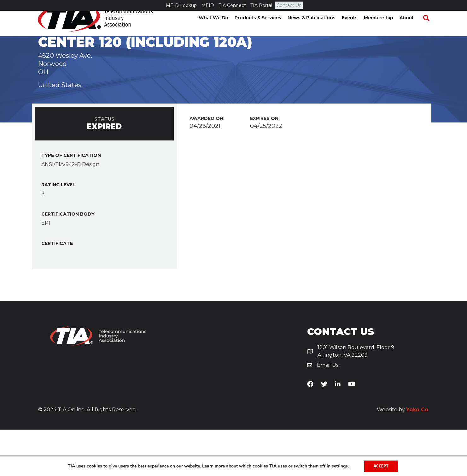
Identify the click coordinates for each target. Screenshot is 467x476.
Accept (381, 466)
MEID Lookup (181, 5)
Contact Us (289, 5)
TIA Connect (232, 5)
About (412, 28)
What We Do (219, 28)
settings (340, 466)
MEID (208, 5)
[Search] (429, 29)
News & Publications (317, 28)
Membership (384, 28)
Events (355, 28)
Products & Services (264, 28)
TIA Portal (261, 5)
